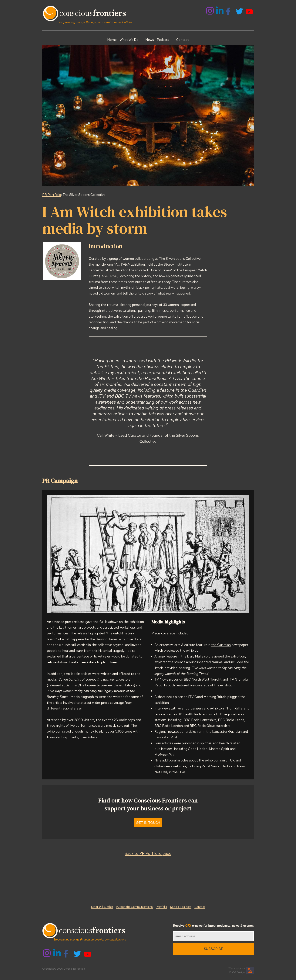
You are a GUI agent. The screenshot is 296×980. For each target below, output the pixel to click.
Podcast (163, 40)
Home (112, 40)
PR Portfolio (52, 195)
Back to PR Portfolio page (148, 853)
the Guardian (221, 645)
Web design (235, 969)
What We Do (129, 40)
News (150, 40)
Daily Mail (194, 656)
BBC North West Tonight (203, 679)
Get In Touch (148, 823)
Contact (182, 40)
